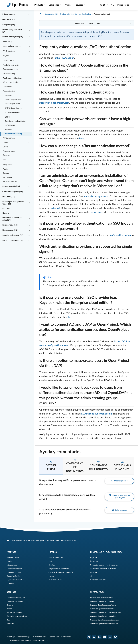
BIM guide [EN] (9, 25)
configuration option (120, 235)
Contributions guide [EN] (13, 192)
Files (4, 160)
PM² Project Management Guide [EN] (13, 203)
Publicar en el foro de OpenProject (119, 497)
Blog (8, 620)
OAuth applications (13, 100)
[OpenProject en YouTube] (105, 637)
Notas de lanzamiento (98, 580)
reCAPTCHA (10, 125)
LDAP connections (13, 112)
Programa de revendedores (59, 569)
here (82, 139)
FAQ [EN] (6, 209)
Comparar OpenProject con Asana (103, 605)
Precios (68, 5)
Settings (8, 95)
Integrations (8, 165)
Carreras (52, 572)
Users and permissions (12, 46)
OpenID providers (12, 104)
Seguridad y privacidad (15, 580)
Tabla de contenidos (86, 23)
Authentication (9, 91)
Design (5, 142)
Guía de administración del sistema (103, 569)
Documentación (51, 14)
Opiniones (10, 584)
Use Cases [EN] (8, 197)
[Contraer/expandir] (29, 14)
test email (55, 208)
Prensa (51, 576)
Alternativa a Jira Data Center (101, 598)
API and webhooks (10, 82)
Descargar (94, 561)
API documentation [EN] (12, 241)
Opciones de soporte (14, 569)
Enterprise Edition (14, 576)
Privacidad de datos (39, 637)
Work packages (9, 51)
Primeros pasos (9, 14)
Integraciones (12, 565)
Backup (6, 173)
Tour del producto (13, 558)
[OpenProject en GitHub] (89, 637)
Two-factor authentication (16, 121)
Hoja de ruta (95, 558)
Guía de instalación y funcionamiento (104, 565)
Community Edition (14, 572)
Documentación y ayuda (16, 598)
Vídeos (9, 609)
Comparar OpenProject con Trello (103, 609)
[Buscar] (113, 5)
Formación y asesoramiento (17, 616)
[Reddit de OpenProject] (110, 637)
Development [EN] (10, 230)
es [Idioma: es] (103, 5)
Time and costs (9, 151)
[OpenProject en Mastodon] (94, 637)
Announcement (9, 138)
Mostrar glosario (119, 481)
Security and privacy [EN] (13, 235)
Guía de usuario (9, 20)
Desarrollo (94, 572)
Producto (39, 5)
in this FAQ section (64, 58)
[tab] (51, 466)
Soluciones (54, 5)
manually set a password (96, 197)
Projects (6, 56)
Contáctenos (66, 637)
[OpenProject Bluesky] (115, 637)
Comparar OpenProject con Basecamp (104, 620)
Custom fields (8, 61)
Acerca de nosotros (56, 558)
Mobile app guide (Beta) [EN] (12, 31)
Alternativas (97, 592)
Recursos (79, 5)
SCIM (7, 117)
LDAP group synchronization (97, 414)
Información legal (23, 637)
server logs (96, 212)
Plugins (6, 169)
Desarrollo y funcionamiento (106, 552)
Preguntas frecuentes (15, 601)
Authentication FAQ (13, 134)
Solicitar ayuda (119, 510)
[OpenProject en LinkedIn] (100, 637)
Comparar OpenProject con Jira (102, 601)
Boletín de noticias (55, 580)
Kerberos (9, 130)
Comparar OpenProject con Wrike (103, 616)
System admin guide (69, 14)
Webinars (10, 624)
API (92, 576)
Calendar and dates (11, 69)
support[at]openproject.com (54, 103)
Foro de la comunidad (15, 613)
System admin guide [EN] (13, 37)
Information (8, 177)
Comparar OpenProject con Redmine (104, 624)
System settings (9, 74)
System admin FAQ (11, 182)
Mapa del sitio (54, 637)
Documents (7, 87)
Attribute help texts (11, 65)
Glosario (6, 213)
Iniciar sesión (123, 5)
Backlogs (6, 155)
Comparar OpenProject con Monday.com (105, 613)
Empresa (53, 552)
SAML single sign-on (13, 108)
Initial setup (7, 42)
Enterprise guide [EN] (11, 186)
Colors (5, 147)
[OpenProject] (41, 14)
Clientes (52, 565)
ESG (50, 561)
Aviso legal (11, 637)
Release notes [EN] (10, 225)
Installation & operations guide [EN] (12, 219)
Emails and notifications (12, 78)
